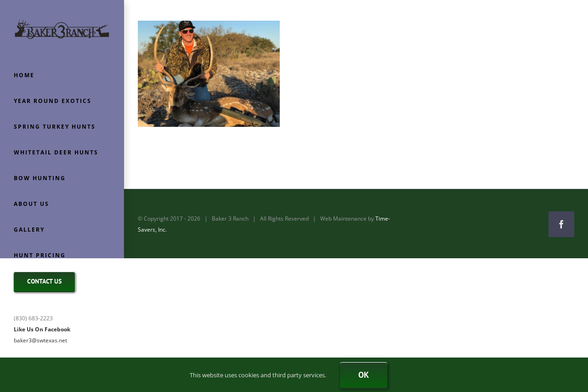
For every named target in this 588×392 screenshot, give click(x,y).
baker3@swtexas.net (40, 340)
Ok (364, 375)
